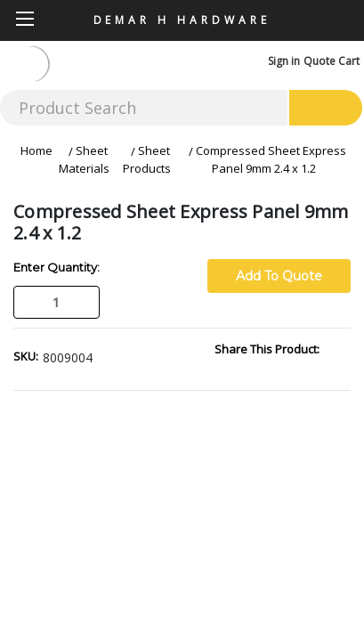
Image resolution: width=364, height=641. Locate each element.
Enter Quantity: (57, 267)
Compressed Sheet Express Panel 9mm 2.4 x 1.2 (271, 159)
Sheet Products (147, 159)
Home (36, 150)
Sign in (284, 61)
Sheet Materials (84, 159)
